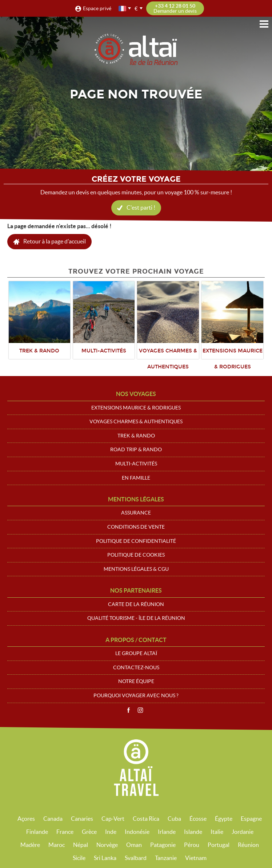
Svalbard (136, 858)
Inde (111, 832)
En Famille (136, 478)
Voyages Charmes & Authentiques (136, 421)
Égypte (224, 819)
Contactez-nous (136, 667)
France (65, 832)
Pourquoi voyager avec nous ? (136, 695)
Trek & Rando (136, 436)
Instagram (140, 710)
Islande (193, 832)
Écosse (198, 819)
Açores (26, 819)
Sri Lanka (105, 858)
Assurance (136, 513)
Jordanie (243, 832)
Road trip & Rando (136, 449)
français (123, 9)
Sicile (79, 858)
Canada (53, 819)
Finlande (37, 832)
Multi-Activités (136, 464)
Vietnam (196, 858)
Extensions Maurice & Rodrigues (136, 408)
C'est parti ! (141, 207)
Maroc (57, 845)
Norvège (107, 845)
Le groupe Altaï (136, 653)
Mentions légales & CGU (136, 569)
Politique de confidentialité (136, 541)
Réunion (248, 845)
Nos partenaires (136, 590)
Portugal (219, 845)
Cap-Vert (113, 819)
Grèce (89, 832)
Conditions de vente (136, 527)
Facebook (128, 710)
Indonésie (137, 832)
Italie (217, 832)
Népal (81, 845)
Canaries (82, 819)
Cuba (174, 819)
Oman (134, 845)
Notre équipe (136, 681)
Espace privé (97, 8)
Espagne (251, 819)
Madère (30, 845)
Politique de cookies (136, 555)
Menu (264, 24)
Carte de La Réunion (136, 604)
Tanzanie (166, 858)
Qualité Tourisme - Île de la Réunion (136, 618)
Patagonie (163, 845)
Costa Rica (146, 819)
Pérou (192, 845)
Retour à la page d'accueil (55, 241)
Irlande (167, 832)
